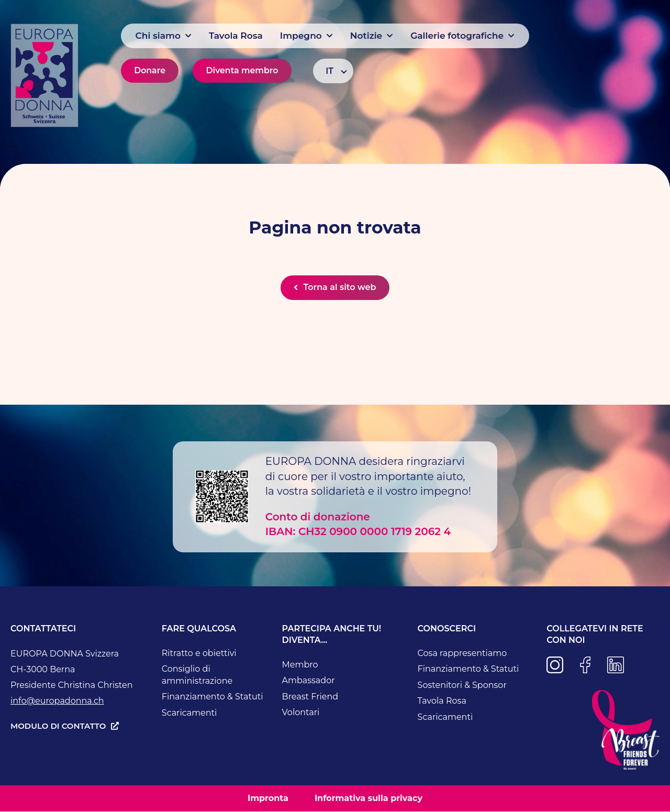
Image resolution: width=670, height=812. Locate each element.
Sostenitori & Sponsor (462, 686)
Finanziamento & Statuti (213, 697)
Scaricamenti (189, 713)
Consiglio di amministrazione (197, 675)
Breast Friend (310, 697)
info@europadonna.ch (57, 701)
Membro (300, 665)
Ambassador (309, 681)
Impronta (268, 799)
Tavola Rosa (442, 701)
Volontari (301, 713)
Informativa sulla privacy (368, 799)
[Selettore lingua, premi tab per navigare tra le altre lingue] (333, 71)
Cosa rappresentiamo (462, 654)
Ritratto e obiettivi (199, 654)
